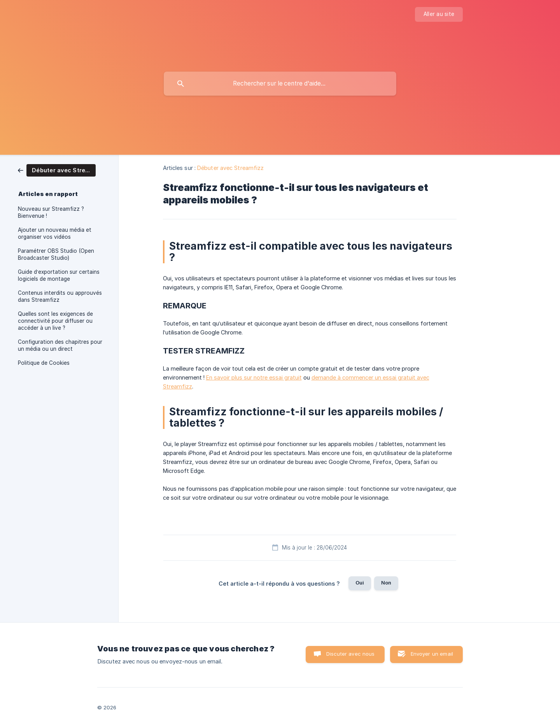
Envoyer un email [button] (432, 654)
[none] (439, 14)
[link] (57, 170)
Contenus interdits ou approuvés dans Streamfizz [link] (60, 296)
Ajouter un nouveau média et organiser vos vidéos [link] (55, 233)
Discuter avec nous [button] (351, 654)
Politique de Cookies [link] (44, 363)
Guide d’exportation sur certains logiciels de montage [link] (59, 275)
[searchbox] (280, 84)
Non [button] (386, 583)
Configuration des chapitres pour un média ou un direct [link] (60, 345)
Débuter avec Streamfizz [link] (230, 168)
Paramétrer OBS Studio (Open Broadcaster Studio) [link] (56, 254)
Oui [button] (360, 583)
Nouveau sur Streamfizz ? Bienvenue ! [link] (51, 212)
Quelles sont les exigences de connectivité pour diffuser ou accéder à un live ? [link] (55, 321)
